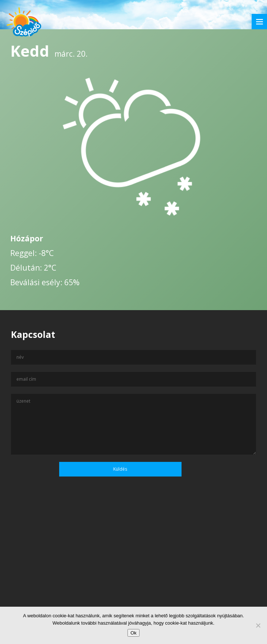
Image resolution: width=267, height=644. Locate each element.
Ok (133, 633)
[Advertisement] (133, 573)
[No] (258, 625)
